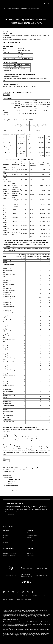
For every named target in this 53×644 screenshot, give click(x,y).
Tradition (29, 538)
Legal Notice (12, 596)
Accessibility (28, 599)
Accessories (30, 553)
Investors (9, 8)
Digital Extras (30, 556)
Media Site (5, 542)
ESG (28, 533)
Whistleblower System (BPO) (10, 558)
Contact (5, 545)
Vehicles (29, 551)
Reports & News (16, 8)
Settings (19, 596)
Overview (5, 533)
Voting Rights (24, 8)
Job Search (5, 535)
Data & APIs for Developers (9, 553)
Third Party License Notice (39, 596)
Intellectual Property (32, 535)
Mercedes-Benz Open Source (10, 556)
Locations (5, 540)
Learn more (11, 515)
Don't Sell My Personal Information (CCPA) (13, 599)
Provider (5, 596)
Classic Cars (30, 558)
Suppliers (5, 551)
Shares (4, 538)
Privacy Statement (27, 596)
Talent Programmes (32, 540)
